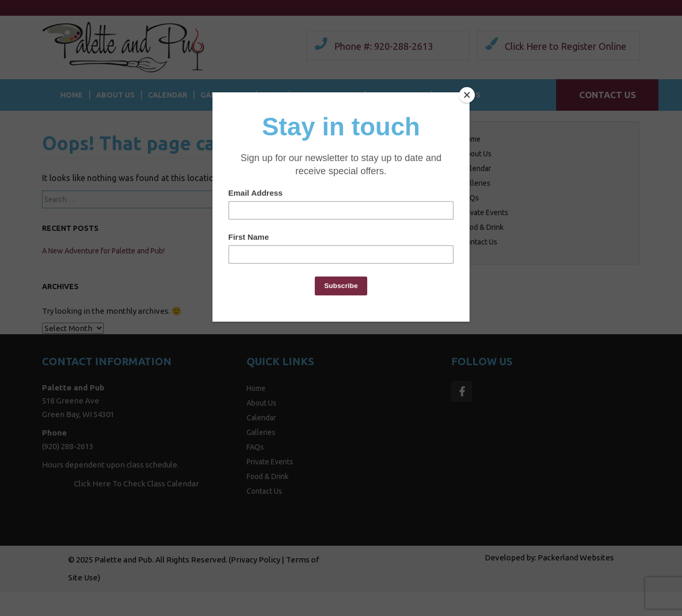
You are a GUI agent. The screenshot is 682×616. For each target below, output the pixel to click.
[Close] (467, 95)
